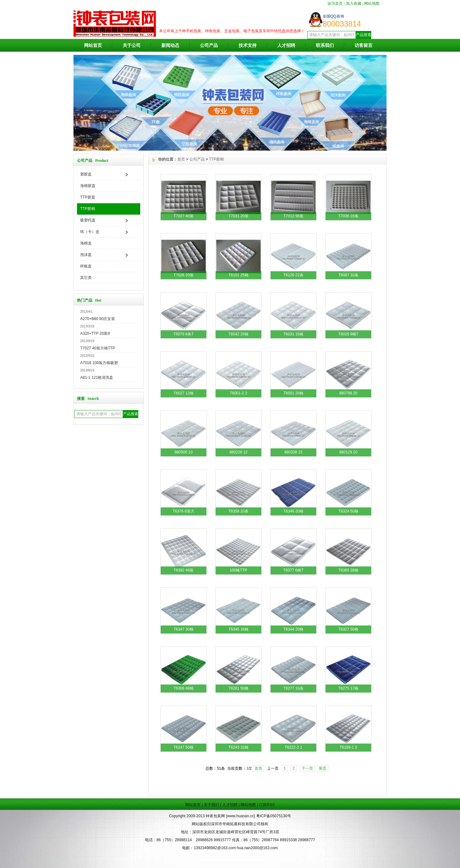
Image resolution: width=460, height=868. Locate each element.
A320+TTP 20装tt (95, 333)
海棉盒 (86, 243)
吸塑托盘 (88, 220)
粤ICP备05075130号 (274, 816)
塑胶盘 (86, 174)
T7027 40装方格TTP (98, 348)
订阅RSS (267, 805)
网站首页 (93, 45)
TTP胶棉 (88, 209)
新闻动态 (170, 45)
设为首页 (335, 4)
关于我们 (211, 805)
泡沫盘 (86, 255)
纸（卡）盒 (90, 232)
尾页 (323, 768)
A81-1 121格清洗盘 (97, 378)
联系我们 (325, 45)
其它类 (86, 278)
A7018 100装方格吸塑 (99, 363)
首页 (181, 159)
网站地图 (372, 4)
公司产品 (209, 45)
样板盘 (86, 266)
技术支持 (248, 45)
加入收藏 (354, 4)
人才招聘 (286, 45)
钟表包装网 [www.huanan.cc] (231, 816)
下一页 (307, 768)
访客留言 (364, 45)
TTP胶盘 (88, 197)
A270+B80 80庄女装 (98, 319)
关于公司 (132, 45)
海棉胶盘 (88, 186)
